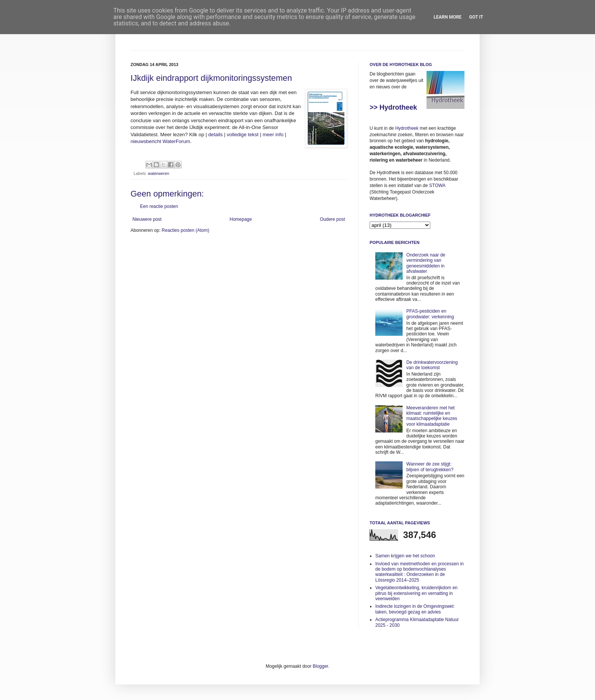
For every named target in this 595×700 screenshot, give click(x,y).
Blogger (320, 666)
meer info (273, 134)
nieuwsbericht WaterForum (160, 141)
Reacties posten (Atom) (185, 230)
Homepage (241, 219)
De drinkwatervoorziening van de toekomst (432, 365)
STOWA (437, 186)
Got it (476, 17)
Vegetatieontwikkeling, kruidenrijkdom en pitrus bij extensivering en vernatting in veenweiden (416, 593)
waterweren (159, 173)
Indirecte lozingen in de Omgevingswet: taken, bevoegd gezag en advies (415, 609)
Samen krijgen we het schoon (405, 556)
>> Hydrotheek (393, 107)
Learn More (448, 17)
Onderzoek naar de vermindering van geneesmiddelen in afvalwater (426, 263)
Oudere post (332, 219)
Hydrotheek (407, 128)
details (216, 134)
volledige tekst (243, 134)
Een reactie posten (159, 206)
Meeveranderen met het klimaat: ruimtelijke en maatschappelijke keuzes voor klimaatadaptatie (432, 416)
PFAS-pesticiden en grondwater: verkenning (430, 314)
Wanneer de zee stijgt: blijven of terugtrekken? (430, 467)
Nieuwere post (147, 219)
